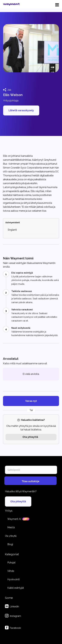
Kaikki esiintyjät (16, 588)
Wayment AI (14, 519)
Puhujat (11, 563)
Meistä (11, 527)
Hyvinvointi (13, 579)
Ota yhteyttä (30, 437)
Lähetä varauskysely (21, 110)
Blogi (10, 544)
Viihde (11, 571)
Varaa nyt (31, 401)
